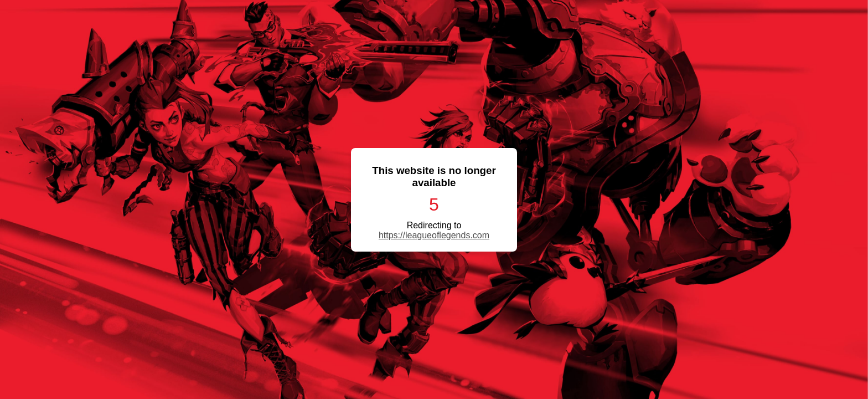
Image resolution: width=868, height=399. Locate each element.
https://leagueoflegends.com (434, 235)
